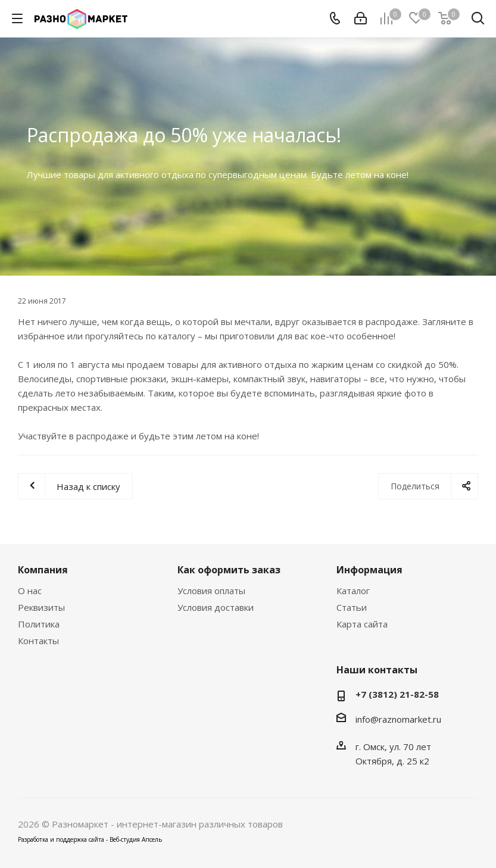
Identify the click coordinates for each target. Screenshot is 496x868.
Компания (43, 570)
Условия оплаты (211, 591)
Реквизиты (41, 607)
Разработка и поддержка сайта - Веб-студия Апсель (90, 839)
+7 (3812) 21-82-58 (397, 694)
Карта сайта (362, 624)
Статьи (352, 607)
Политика (39, 624)
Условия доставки (216, 607)
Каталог (353, 591)
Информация (369, 570)
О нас (30, 591)
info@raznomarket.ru (398, 719)
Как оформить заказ (229, 570)
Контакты (38, 641)
